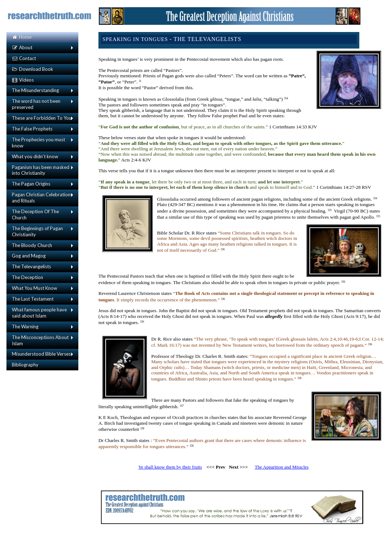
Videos (23, 80)
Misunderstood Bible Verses (41, 354)
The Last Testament (33, 299)
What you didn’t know (35, 156)
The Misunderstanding (35, 90)
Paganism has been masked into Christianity (41, 170)
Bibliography (25, 365)
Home (22, 37)
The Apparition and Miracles (282, 467)
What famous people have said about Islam (39, 313)
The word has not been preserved (36, 104)
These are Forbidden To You (42, 118)
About (22, 47)
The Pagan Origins (31, 184)
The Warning (25, 327)
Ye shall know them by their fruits (170, 467)
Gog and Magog (29, 256)
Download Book (33, 69)
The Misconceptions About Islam (40, 340)
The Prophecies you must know (38, 143)
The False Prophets (32, 129)
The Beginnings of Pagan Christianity (37, 231)
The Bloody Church (32, 245)
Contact (24, 58)
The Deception (27, 277)
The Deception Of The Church (35, 215)
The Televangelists (31, 266)
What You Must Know (34, 288)
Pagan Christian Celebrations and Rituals (42, 198)
